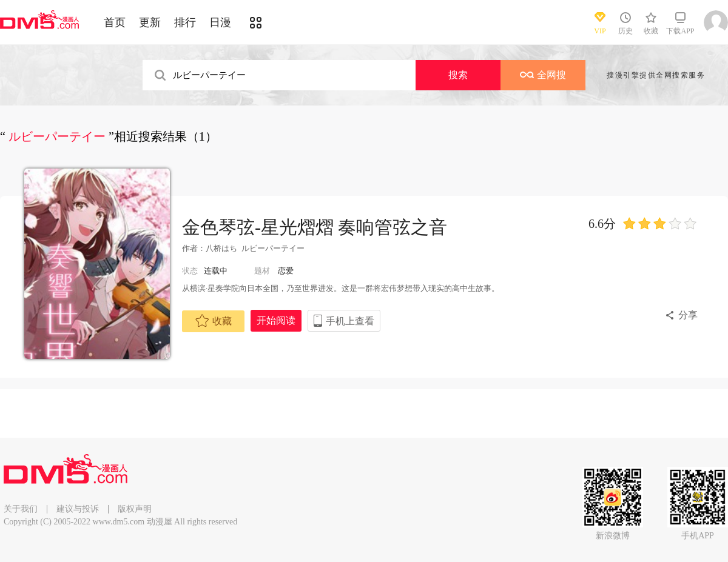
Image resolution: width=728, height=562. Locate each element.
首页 (115, 22)
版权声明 (135, 509)
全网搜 (543, 75)
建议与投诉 (78, 509)
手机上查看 (350, 321)
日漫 (220, 22)
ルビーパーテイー (273, 248)
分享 (688, 315)
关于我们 (21, 509)
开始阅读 (276, 320)
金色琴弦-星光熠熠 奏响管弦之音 (315, 227)
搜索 (458, 75)
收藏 (214, 321)
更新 (150, 22)
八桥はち (221, 248)
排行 (185, 22)
